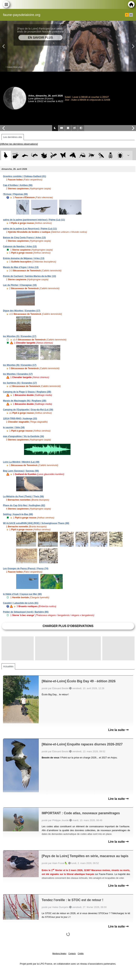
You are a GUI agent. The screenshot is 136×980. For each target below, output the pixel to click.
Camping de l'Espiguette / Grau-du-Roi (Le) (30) (28, 410)
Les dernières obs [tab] (13, 137)
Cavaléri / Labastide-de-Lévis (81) (21, 603)
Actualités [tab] (8, 666)
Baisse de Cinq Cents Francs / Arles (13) (24, 238)
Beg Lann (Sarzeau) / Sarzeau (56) (21, 471)
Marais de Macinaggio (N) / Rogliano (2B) (25, 401)
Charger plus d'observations (68, 626)
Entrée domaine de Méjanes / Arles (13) (24, 258)
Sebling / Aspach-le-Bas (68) (18, 514)
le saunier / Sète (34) (14, 427)
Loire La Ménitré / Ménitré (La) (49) (21, 462)
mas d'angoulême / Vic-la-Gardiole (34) (23, 436)
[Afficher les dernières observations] (19, 144)
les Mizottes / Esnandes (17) (18, 374)
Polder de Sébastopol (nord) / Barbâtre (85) (26, 612)
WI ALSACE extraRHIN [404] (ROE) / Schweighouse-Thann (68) (36, 523)
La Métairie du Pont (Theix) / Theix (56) (23, 496)
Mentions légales (59, 954)
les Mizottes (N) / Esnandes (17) (20, 365)
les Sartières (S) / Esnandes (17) (20, 383)
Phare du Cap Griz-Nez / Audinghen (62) (24, 505)
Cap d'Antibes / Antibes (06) (18, 185)
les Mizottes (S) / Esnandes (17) (20, 336)
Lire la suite (118, 730)
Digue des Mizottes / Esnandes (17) (22, 311)
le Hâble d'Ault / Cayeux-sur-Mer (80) (22, 594)
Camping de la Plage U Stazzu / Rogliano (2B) (27, 392)
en (131, 15)
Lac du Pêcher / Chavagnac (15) (20, 285)
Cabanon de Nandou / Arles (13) (20, 246)
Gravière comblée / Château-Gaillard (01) (24, 176)
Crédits (81, 954)
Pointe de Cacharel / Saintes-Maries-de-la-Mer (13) (29, 276)
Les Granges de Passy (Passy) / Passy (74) (26, 569)
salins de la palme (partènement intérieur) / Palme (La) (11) (34, 220)
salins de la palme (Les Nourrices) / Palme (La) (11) (30, 229)
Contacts (72, 954)
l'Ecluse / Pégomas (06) (15, 194)
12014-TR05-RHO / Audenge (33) (20, 419)
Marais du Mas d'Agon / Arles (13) (21, 267)
